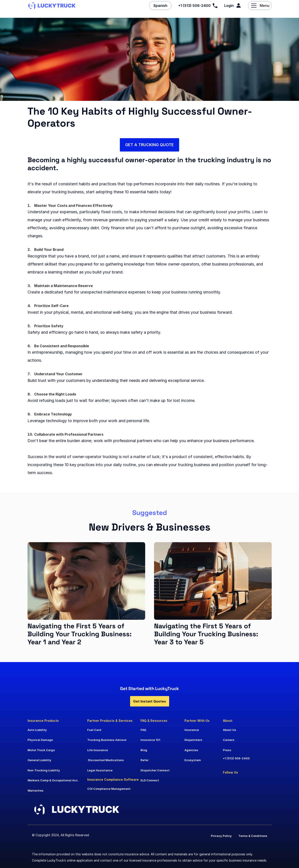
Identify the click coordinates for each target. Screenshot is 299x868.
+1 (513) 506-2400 (236, 758)
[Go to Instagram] (251, 781)
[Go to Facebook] (239, 781)
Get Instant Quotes (150, 701)
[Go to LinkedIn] (227, 781)
